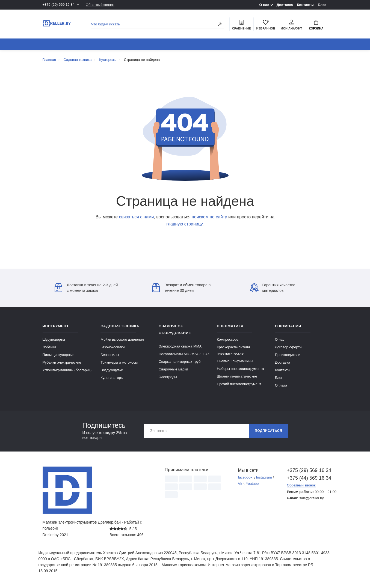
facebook (245, 478)
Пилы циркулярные (59, 355)
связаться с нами (137, 217)
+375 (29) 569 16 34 (59, 5)
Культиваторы (112, 378)
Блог (322, 5)
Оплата (281, 385)
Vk (240, 484)
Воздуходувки (112, 370)
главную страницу (184, 224)
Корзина (316, 25)
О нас (264, 5)
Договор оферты (289, 347)
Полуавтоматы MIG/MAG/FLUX (184, 354)
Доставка (285, 5)
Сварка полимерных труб (180, 362)
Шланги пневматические (237, 376)
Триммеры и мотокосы (119, 362)
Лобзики (49, 347)
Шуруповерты (54, 339)
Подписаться (269, 431)
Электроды (168, 377)
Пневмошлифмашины (235, 361)
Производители (288, 355)
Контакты (305, 5)
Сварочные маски (173, 369)
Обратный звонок (100, 5)
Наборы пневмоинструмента (240, 369)
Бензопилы (110, 355)
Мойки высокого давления (122, 339)
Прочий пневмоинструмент (239, 384)
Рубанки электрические (62, 362)
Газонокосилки (113, 347)
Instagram (264, 478)
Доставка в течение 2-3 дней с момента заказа (86, 288)
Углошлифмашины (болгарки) (67, 370)
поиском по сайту (209, 217)
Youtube (252, 484)
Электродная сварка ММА (180, 346)
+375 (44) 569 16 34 (307, 478)
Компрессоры (228, 339)
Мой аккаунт (291, 25)
